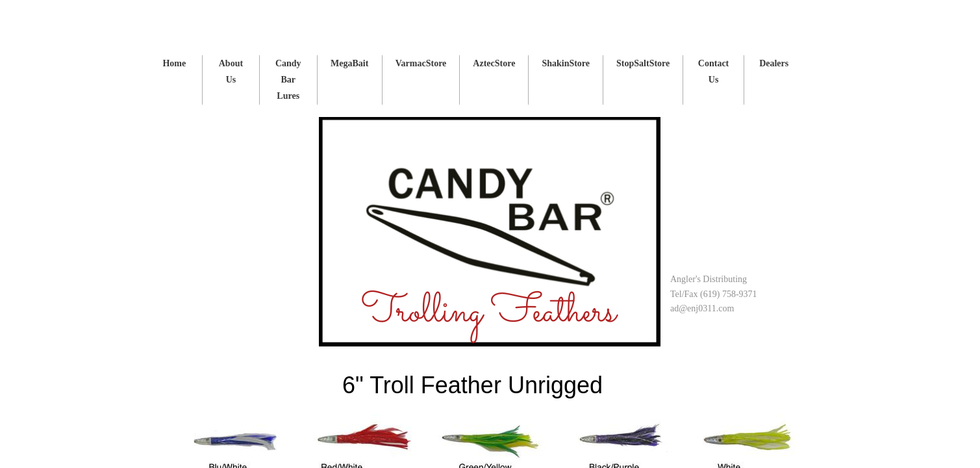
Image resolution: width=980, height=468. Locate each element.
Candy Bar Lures (288, 80)
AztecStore (494, 63)
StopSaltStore (643, 63)
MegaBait (349, 63)
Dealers (774, 63)
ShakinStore (566, 63)
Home (174, 63)
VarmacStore (421, 63)
